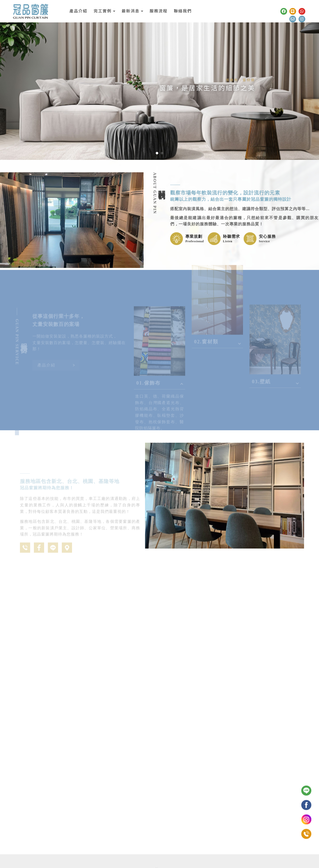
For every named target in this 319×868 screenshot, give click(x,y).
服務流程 (159, 11)
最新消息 (131, 11)
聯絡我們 (183, 11)
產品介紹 (78, 11)
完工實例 (103, 11)
